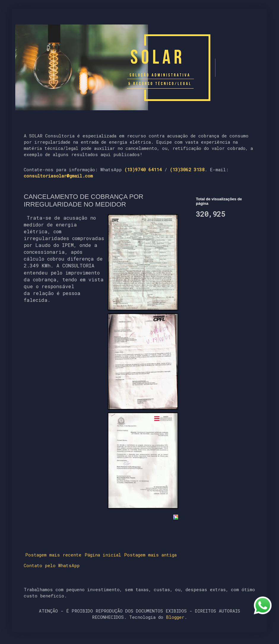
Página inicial (103, 555)
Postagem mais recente (53, 555)
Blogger (175, 617)
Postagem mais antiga (150, 555)
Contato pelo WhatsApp (52, 565)
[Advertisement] (226, 257)
